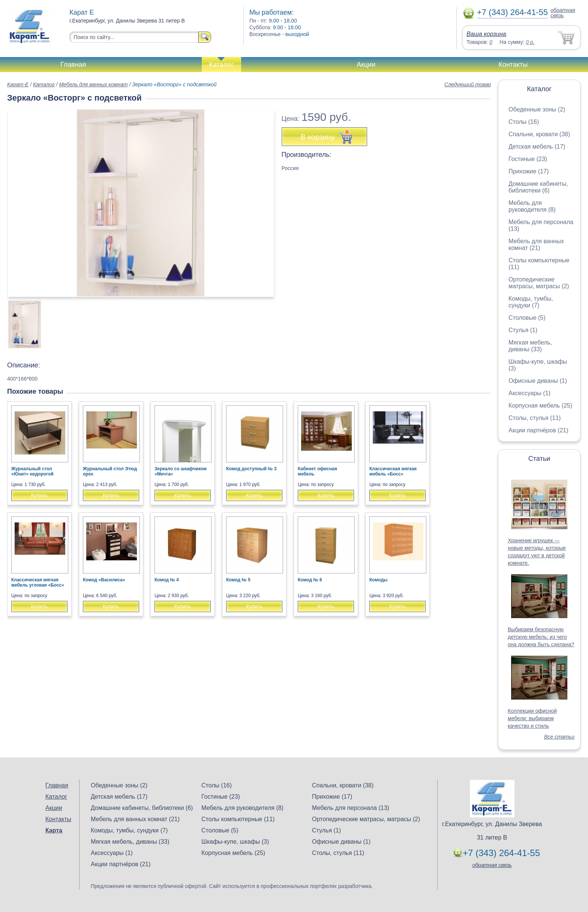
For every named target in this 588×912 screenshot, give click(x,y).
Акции (366, 65)
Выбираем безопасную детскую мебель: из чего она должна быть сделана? (541, 637)
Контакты (513, 65)
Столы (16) (524, 122)
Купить (39, 495)
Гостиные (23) (528, 159)
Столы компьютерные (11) (238, 819)
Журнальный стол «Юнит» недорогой (32, 471)
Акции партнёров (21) (538, 430)
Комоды (378, 580)
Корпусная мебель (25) (540, 406)
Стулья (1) (523, 330)
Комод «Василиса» (104, 580)
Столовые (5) (527, 318)
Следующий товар (468, 84)
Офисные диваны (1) (538, 381)
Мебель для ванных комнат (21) (536, 245)
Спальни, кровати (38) (539, 134)
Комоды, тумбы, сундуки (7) (531, 302)
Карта (54, 830)
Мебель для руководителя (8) (532, 206)
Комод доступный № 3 (251, 469)
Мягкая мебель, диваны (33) (530, 346)
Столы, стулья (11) (535, 418)
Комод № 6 (310, 580)
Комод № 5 (238, 580)
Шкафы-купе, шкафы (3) (235, 842)
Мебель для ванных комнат (93, 84)
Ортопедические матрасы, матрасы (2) (539, 283)
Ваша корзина (486, 34)
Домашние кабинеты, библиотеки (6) (538, 187)
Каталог (221, 65)
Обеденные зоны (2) (537, 109)
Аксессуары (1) (529, 393)
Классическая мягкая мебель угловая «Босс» (38, 582)
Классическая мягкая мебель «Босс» (393, 471)
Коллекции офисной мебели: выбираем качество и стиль (532, 718)
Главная (73, 65)
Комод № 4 (167, 580)
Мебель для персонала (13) (351, 808)
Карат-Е (18, 84)
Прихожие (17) (529, 171)
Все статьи (559, 737)
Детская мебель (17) (537, 147)
